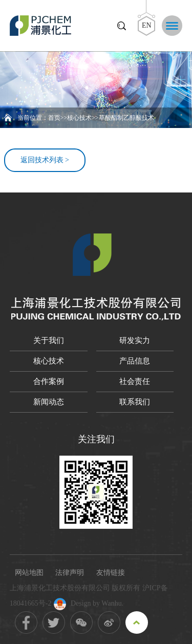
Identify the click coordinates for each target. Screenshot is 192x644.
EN (147, 25)
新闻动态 (49, 402)
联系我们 (135, 402)
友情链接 (111, 573)
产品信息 (135, 361)
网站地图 (29, 573)
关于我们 (49, 340)
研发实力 (135, 340)
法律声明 (70, 573)
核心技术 (79, 118)
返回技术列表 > (45, 160)
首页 (54, 118)
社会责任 (135, 381)
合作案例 (49, 381)
